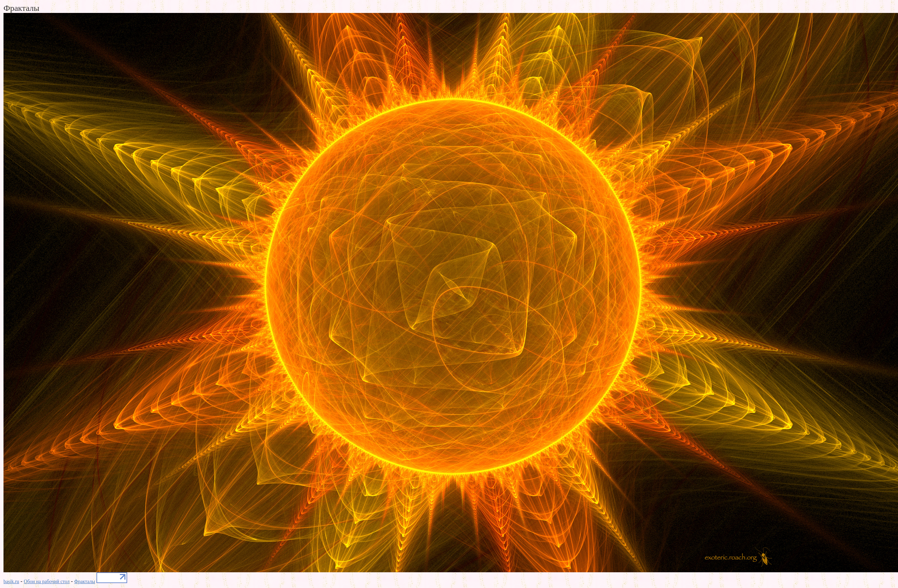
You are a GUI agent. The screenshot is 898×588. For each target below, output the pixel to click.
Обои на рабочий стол (47, 582)
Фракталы (85, 582)
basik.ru (11, 582)
